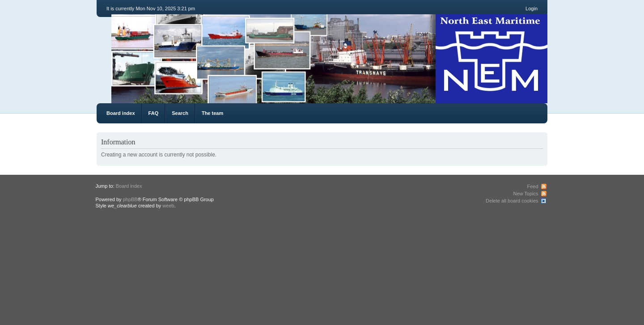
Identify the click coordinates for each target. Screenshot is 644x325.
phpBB (130, 199)
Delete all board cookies (512, 201)
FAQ (154, 113)
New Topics (525, 194)
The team (212, 113)
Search (180, 113)
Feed (532, 186)
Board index (121, 113)
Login (532, 8)
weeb (168, 206)
